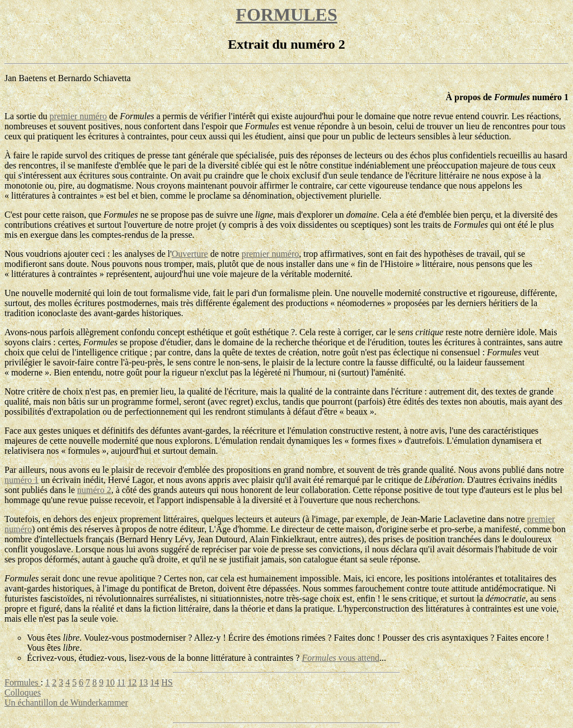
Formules (22, 682)
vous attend (340, 658)
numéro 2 (94, 490)
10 (110, 682)
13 (143, 682)
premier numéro (78, 116)
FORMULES (286, 15)
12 (132, 682)
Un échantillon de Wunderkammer (66, 703)
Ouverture (190, 254)
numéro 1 (22, 480)
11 (121, 682)
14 (154, 682)
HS (167, 682)
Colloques (23, 692)
